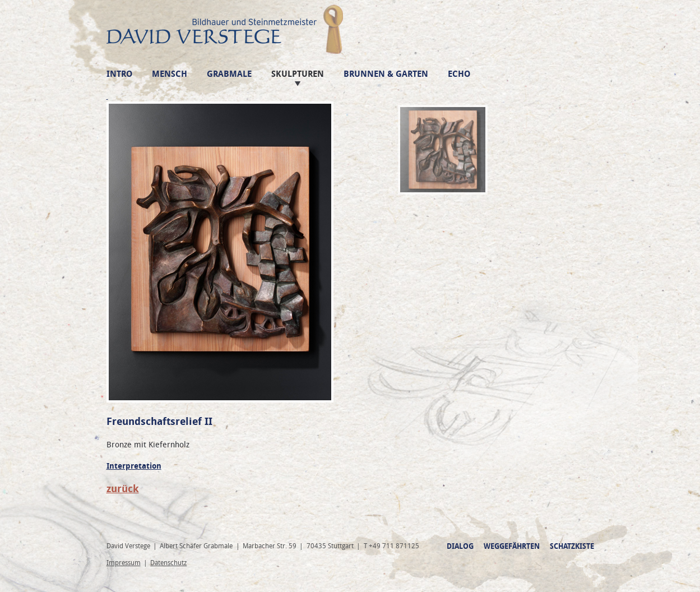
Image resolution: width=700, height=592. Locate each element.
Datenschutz (168, 563)
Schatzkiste (572, 546)
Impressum (124, 563)
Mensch (170, 75)
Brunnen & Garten (386, 75)
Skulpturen (298, 75)
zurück (123, 489)
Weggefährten (512, 546)
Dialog (460, 546)
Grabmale (229, 75)
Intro (119, 75)
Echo (459, 75)
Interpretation (134, 466)
